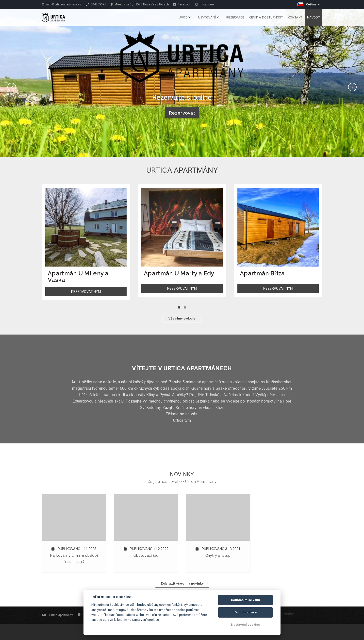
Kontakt (295, 17)
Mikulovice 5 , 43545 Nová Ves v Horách (140, 4)
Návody (314, 17)
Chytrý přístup (218, 556)
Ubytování (209, 17)
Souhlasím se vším (246, 600)
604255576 (96, 4)
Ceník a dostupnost (266, 17)
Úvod (185, 17)
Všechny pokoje (182, 318)
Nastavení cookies (245, 625)
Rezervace (235, 17)
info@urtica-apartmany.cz (62, 4)
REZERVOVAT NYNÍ (86, 292)
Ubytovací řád (146, 556)
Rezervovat (182, 113)
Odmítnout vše (246, 612)
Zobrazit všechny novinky (182, 583)
